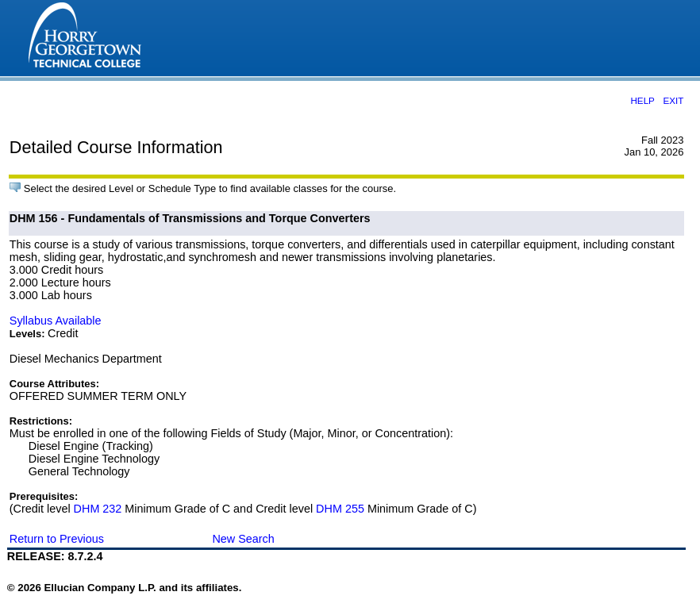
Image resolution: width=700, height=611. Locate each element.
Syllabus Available (56, 321)
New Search (243, 539)
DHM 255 (340, 509)
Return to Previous (57, 539)
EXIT (673, 100)
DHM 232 (98, 509)
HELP (642, 100)
